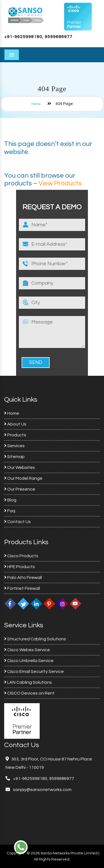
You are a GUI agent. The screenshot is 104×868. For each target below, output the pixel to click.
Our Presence (20, 489)
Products (15, 435)
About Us (15, 424)
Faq (10, 511)
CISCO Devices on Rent (29, 693)
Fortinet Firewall (22, 588)
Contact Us (17, 522)
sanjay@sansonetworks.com (42, 790)
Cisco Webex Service (27, 650)
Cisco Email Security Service (34, 671)
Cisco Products (21, 556)
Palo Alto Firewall (23, 578)
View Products (60, 183)
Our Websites (20, 467)
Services (14, 446)
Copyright (15, 853)
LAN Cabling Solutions (28, 682)
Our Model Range (23, 478)
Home (36, 104)
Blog (10, 500)
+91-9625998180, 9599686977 (38, 37)
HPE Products (20, 567)
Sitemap (14, 457)
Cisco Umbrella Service (29, 661)
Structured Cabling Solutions (35, 639)
